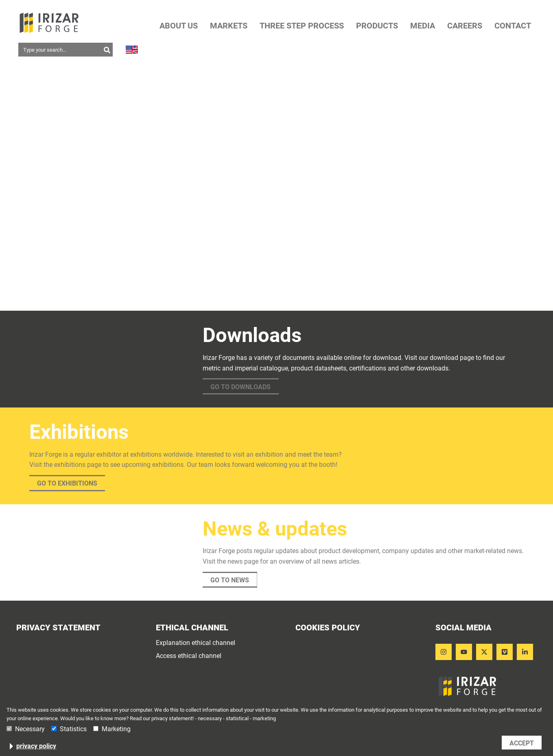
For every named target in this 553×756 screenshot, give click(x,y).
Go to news (230, 580)
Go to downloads (240, 387)
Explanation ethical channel (196, 643)
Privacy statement (58, 627)
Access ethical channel (189, 656)
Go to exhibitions (67, 483)
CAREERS (465, 26)
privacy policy (36, 746)
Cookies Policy (328, 627)
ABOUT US (179, 26)
